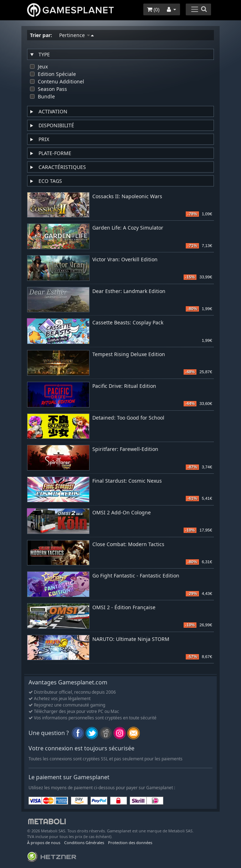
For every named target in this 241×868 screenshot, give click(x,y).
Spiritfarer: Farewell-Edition (125, 449)
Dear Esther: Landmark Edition (129, 291)
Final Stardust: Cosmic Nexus (127, 481)
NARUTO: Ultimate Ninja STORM (131, 639)
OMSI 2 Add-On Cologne (122, 513)
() (153, 9)
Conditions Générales (84, 843)
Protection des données (130, 843)
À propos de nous (44, 843)
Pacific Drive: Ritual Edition (124, 386)
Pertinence (76, 35)
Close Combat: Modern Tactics (128, 545)
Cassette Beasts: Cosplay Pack (128, 323)
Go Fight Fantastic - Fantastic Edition (136, 576)
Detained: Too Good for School (128, 418)
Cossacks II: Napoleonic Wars (127, 197)
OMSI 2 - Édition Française (124, 608)
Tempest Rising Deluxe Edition (129, 355)
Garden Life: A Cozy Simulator (128, 228)
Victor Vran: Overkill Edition (125, 260)
